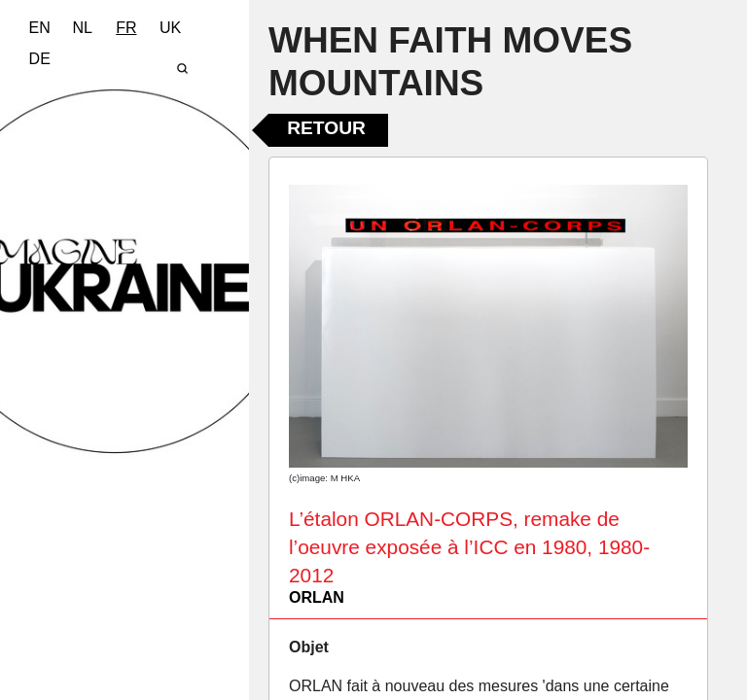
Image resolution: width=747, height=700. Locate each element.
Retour (326, 128)
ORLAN (317, 597)
